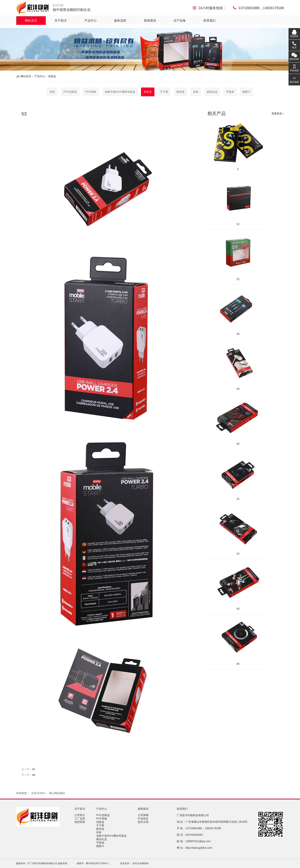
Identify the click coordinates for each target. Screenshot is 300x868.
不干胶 (164, 92)
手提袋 (230, 92)
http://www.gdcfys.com (199, 848)
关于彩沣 (61, 21)
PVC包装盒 (70, 92)
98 (34, 775)
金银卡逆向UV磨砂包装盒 (120, 92)
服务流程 (120, 21)
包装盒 (52, 76)
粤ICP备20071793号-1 (97, 863)
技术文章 (143, 822)
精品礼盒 (212, 92)
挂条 (196, 92)
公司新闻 (143, 815)
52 (34, 769)
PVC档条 (91, 92)
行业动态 (143, 819)
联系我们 (210, 21)
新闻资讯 (150, 21)
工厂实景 (80, 819)
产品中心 (90, 21)
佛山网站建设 (57, 793)
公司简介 (80, 815)
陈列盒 (181, 92)
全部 (52, 92)
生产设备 (180, 21)
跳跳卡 (246, 92)
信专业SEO (38, 793)
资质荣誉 (80, 822)
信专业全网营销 (140, 863)
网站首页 (31, 21)
